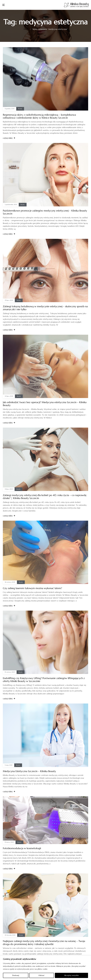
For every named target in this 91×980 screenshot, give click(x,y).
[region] (45, 968)
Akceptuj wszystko (71, 975)
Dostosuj (16, 975)
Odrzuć (42, 975)
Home (26, 29)
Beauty (20, 109)
